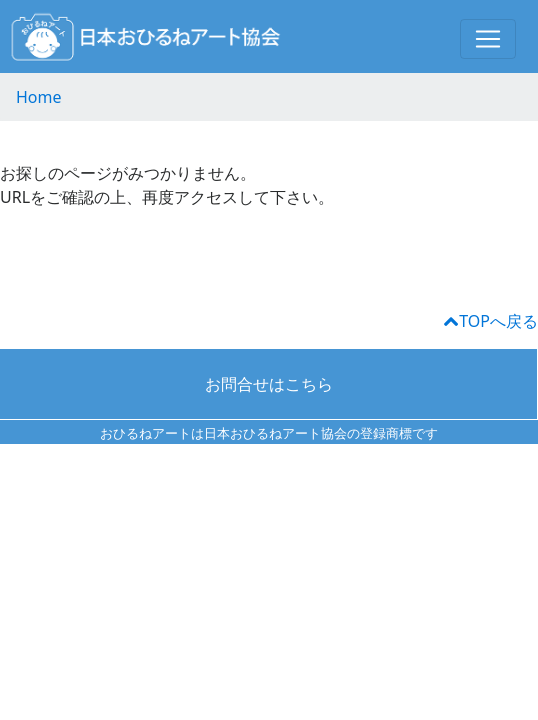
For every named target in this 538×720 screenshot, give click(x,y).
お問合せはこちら (269, 384)
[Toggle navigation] (488, 39)
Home (39, 97)
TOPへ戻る (491, 321)
